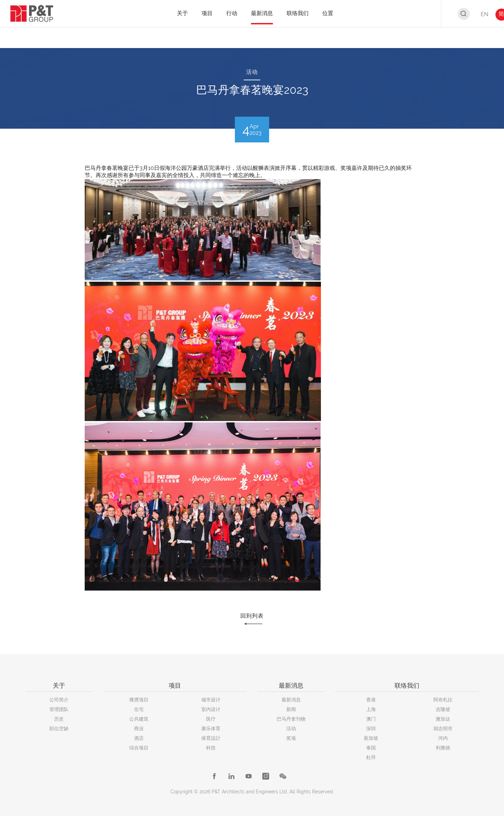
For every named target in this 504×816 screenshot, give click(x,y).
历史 (59, 719)
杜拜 (371, 757)
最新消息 (291, 700)
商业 (139, 728)
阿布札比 (443, 700)
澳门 (371, 719)
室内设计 (211, 709)
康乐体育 (211, 728)
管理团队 (59, 709)
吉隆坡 (443, 709)
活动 (291, 728)
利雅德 (443, 748)
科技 (211, 748)
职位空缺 (59, 728)
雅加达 (443, 719)
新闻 (291, 709)
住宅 (139, 709)
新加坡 (371, 738)
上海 (371, 709)
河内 (443, 738)
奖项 (291, 738)
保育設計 (211, 738)
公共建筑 (139, 719)
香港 (371, 700)
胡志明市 (443, 728)
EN (484, 14)
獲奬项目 (139, 700)
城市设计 (211, 700)
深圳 (371, 728)
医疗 (211, 719)
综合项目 (139, 748)
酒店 (139, 738)
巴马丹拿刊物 (291, 719)
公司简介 (59, 700)
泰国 (371, 748)
